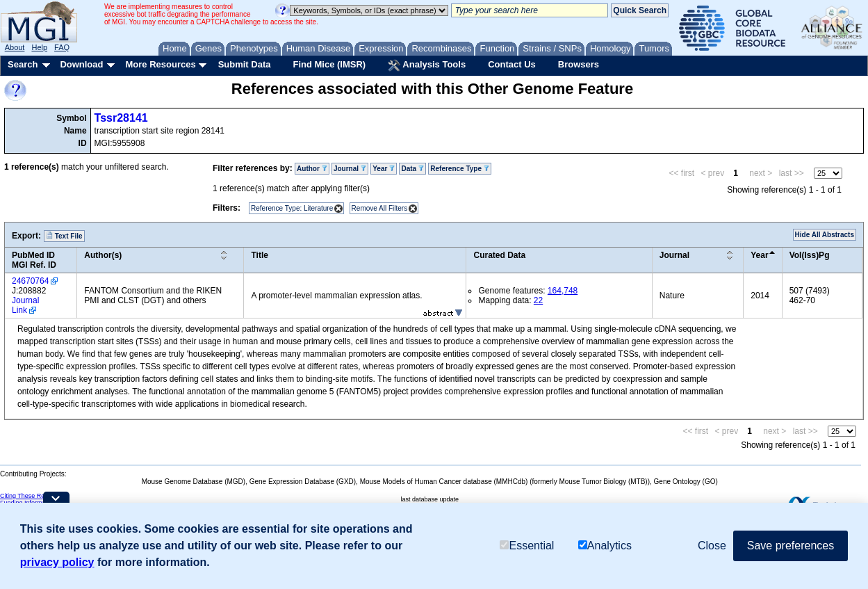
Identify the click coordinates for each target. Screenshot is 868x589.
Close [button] (712, 546)
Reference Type (460, 169)
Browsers (579, 64)
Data (412, 169)
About (15, 47)
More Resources (160, 64)
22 (538, 300)
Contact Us (512, 64)
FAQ (62, 47)
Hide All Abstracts (825, 235)
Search (23, 64)
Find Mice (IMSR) (329, 64)
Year (384, 169)
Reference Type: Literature (292, 208)
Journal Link (25, 305)
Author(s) (103, 255)
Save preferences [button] (791, 546)
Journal (350, 169)
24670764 (30, 281)
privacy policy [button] (57, 562)
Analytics (605, 546)
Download (81, 64)
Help (39, 47)
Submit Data (245, 64)
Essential (527, 546)
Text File (64, 236)
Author (312, 169)
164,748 (563, 291)
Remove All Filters (380, 208)
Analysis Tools (427, 65)
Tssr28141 (121, 118)
